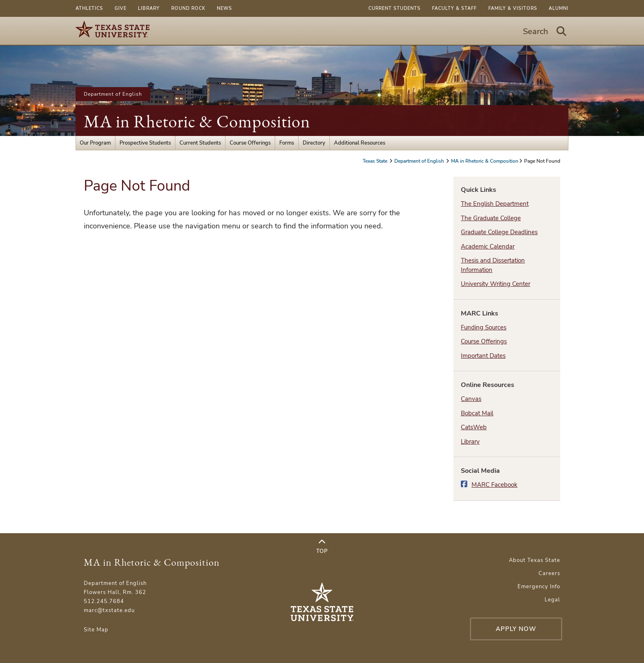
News (224, 8)
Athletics (89, 8)
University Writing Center (496, 284)
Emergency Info (539, 587)
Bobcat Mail (477, 413)
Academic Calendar (488, 246)
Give (121, 8)
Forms (287, 143)
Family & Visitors (513, 8)
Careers (549, 573)
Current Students (394, 8)
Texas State (376, 161)
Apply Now (516, 629)
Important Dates (483, 356)
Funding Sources (484, 327)
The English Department (495, 204)
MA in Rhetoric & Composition (197, 121)
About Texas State (535, 560)
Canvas (471, 399)
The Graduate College (491, 218)
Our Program (95, 143)
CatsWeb (474, 427)
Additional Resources (360, 143)
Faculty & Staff (454, 8)
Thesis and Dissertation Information (493, 265)
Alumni (559, 8)
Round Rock (188, 8)
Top (322, 547)
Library (149, 8)
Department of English (113, 94)
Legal (552, 600)
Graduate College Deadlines (499, 232)
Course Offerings (250, 143)
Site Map (96, 630)
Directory (314, 143)
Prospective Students (145, 143)
